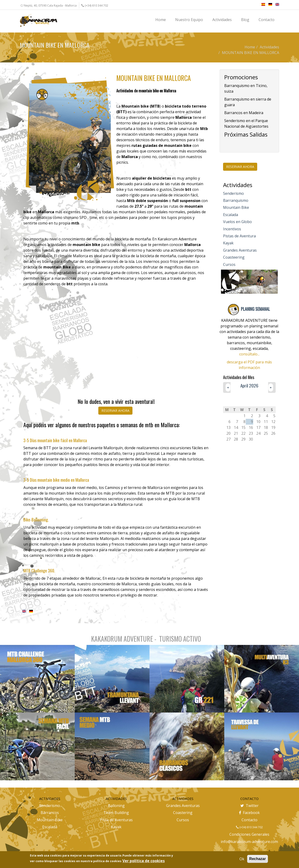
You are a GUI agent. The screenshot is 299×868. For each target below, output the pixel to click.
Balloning (116, 806)
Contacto (249, 820)
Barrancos (50, 813)
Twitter (249, 806)
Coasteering (234, 257)
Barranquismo (236, 200)
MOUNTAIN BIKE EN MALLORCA (251, 53)
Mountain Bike (236, 207)
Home (250, 47)
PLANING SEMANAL (255, 309)
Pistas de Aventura (239, 236)
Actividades (269, 47)
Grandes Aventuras (240, 250)
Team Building (116, 813)
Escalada (231, 215)
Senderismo (233, 193)
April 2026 (249, 385)
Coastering (183, 813)
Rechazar (258, 859)
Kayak (228, 243)
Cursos (229, 264)
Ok (242, 859)
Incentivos (232, 229)
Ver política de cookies (144, 861)
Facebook (249, 813)
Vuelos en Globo (237, 222)
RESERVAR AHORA (115, 410)
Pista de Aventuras (116, 820)
